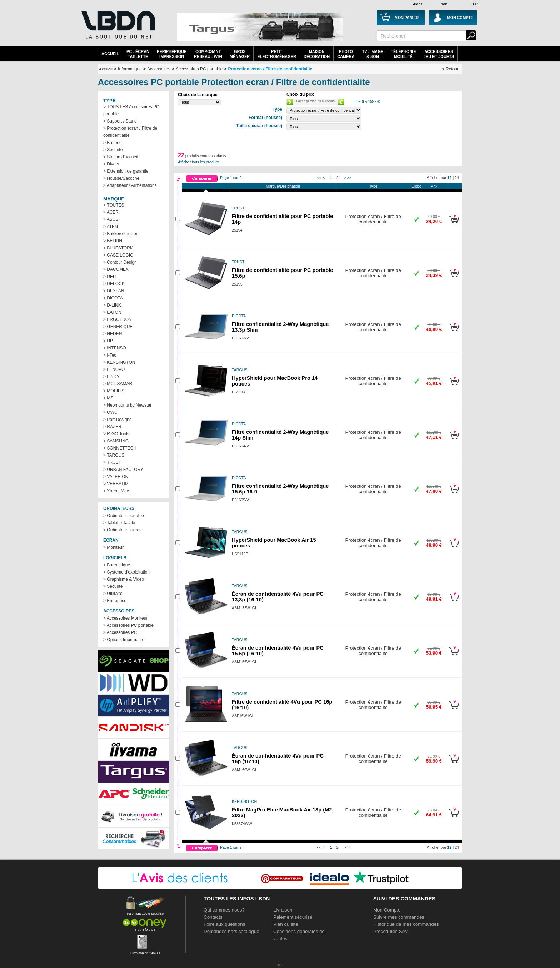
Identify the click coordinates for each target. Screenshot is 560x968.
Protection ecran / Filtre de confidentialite (270, 69)
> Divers (111, 164)
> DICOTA (113, 298)
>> (349, 178)
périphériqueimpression (172, 54)
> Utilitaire (113, 594)
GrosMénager (240, 54)
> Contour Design (120, 262)
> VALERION (116, 477)
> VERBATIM (116, 484)
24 (457, 178)
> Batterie (112, 143)
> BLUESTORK (118, 248)
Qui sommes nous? (224, 910)
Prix (434, 186)
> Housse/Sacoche (121, 178)
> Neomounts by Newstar (127, 405)
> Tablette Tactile (119, 523)
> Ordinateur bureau (122, 530)
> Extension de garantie (126, 171)
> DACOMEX (116, 269)
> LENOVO (114, 369)
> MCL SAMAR (118, 384)
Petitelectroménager (277, 54)
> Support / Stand (120, 121)
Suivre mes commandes (399, 917)
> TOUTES (114, 205)
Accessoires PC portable (199, 69)
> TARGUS (114, 455)
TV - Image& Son (372, 54)
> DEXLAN (114, 291)
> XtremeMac (116, 491)
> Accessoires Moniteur (125, 618)
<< (319, 178)
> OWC (110, 412)
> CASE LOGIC (118, 255)
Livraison (283, 910)
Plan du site (286, 924)
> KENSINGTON (119, 362)
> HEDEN (112, 334)
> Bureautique (117, 565)
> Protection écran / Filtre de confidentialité (130, 132)
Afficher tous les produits (199, 162)
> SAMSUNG (116, 441)
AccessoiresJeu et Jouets (439, 54)
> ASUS (111, 219)
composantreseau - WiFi (208, 54)
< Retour (450, 69)
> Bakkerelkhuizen (121, 234)
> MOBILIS (114, 391)
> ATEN (111, 227)
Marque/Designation (283, 186)
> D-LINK (112, 305)
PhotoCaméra (346, 54)
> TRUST (112, 462)
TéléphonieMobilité (403, 54)
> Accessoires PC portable (128, 625)
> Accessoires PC (120, 632)
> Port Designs (117, 420)
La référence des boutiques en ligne (117, 29)
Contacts (213, 917)
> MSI (109, 398)
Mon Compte (387, 910)
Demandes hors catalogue (231, 931)
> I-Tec (110, 355)
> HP (108, 341)
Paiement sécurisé (293, 917)
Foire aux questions (224, 924)
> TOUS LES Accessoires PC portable (131, 110)
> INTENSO (115, 348)
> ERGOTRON (117, 319)
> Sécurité (113, 150)
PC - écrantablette (138, 54)
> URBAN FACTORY (123, 470)
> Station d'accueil (121, 157)
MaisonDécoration (317, 54)
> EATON (112, 312)
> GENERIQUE (118, 327)
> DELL (110, 277)
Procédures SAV (391, 931)
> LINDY (111, 377)
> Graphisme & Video (124, 579)
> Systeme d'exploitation (126, 572)
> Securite (113, 586)
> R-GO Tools (116, 434)
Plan (443, 4)
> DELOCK (114, 284)
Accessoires (159, 69)
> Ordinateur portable (124, 516)
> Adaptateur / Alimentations (130, 185)
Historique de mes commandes (406, 924)
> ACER (111, 212)
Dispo (416, 186)
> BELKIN (113, 241)
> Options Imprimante (124, 640)
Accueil (110, 54)
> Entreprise (115, 601)
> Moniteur (113, 547)
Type (373, 186)
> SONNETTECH (120, 448)
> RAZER (112, 427)
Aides (418, 4)
